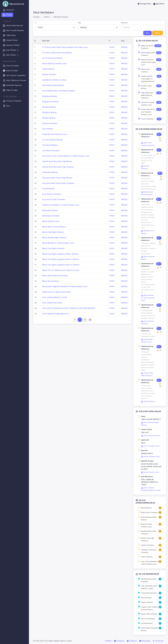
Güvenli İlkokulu (48, 189)
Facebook (158, 641)
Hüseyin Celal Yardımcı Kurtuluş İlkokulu (149, 608)
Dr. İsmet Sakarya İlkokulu (52, 140)
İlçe (80, 23)
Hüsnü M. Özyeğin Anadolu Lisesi (148, 104)
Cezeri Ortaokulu (147, 119)
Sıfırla (157, 33)
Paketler (108, 641)
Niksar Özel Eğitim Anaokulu (53, 248)
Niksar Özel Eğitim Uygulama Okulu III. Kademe (61, 265)
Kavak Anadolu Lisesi (150, 472)
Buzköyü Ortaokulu (50, 123)
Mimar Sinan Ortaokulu (146, 70)
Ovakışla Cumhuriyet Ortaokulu (149, 551)
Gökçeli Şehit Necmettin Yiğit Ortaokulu (58, 167)
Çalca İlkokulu (48, 129)
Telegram (132, 641)
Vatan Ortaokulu (147, 557)
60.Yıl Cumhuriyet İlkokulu (52, 58)
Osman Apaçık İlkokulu (151, 435)
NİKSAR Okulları (61, 17)
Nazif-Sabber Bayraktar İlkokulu (150, 629)
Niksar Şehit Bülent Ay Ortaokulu (55, 276)
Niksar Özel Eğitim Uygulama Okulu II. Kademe (61, 259)
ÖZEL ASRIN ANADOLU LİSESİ (55, 297)
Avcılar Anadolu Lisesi (150, 456)
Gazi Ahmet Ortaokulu (51, 151)
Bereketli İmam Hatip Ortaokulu (148, 532)
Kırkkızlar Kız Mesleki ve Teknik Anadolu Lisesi (61, 205)
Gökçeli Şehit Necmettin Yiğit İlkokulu (57, 161)
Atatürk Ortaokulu (49, 74)
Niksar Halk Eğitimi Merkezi (53, 232)
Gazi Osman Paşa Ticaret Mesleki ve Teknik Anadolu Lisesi (66, 156)
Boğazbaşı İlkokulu (50, 96)
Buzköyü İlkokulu (49, 118)
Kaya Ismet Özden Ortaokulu (54, 199)
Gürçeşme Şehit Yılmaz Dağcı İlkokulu (57, 178)
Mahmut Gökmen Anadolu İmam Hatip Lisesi (148, 62)
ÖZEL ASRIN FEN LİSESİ (52, 303)
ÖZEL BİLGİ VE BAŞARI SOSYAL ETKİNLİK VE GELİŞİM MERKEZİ (69, 308)
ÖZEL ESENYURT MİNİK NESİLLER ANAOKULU (147, 95)
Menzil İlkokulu (146, 508)
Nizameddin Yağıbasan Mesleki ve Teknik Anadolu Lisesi (65, 286)
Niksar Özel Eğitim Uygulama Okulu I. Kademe (60, 254)
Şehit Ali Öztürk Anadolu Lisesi (147, 525)
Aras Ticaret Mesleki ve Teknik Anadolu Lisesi (150, 563)
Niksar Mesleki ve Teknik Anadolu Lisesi (58, 243)
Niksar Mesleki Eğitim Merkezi (54, 238)
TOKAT (47, 17)
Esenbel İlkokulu (147, 623)
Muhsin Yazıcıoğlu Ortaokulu (148, 539)
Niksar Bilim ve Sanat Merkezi (54, 227)
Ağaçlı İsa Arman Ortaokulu (147, 47)
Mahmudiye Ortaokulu (51, 216)
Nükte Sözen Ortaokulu (149, 512)
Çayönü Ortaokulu (148, 545)
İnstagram (119, 641)
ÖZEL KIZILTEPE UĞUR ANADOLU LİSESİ (149, 587)
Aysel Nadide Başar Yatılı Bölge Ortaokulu (59, 91)
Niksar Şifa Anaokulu (50, 281)
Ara (147, 33)
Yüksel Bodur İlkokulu (149, 593)
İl (36, 23)
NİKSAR (124, 47)
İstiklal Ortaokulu (147, 602)
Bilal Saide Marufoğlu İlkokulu (149, 518)
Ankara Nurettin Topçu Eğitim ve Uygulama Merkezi (148, 79)
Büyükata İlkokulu (49, 107)
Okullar (36, 17)
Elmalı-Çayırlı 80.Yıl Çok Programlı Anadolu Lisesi (148, 112)
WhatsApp (145, 641)
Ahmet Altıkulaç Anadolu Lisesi (54, 64)
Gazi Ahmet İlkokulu (50, 145)
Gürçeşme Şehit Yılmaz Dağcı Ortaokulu (58, 183)
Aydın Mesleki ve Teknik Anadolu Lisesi (148, 298)
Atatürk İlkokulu (48, 69)
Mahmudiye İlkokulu (50, 210)
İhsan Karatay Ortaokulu (52, 194)
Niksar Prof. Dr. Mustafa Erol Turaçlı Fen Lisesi (61, 270)
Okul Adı (124, 23)
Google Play (144, 4)
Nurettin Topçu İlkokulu (146, 87)
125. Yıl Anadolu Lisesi (150, 446)
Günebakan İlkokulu (50, 172)
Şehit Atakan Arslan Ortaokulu (148, 54)
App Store (159, 4)
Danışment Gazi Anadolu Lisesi (54, 134)
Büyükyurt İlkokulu (49, 112)
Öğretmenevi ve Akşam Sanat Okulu (57, 292)
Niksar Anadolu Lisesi (51, 221)
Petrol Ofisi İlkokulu (148, 619)
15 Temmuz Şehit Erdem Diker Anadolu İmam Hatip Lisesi (65, 47)
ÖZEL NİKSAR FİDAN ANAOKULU (56, 314)
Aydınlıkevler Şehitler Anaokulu (54, 80)
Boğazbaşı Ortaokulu (50, 102)
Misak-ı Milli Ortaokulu (149, 614)
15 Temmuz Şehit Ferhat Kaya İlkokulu (57, 53)
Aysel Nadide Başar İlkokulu (53, 85)
